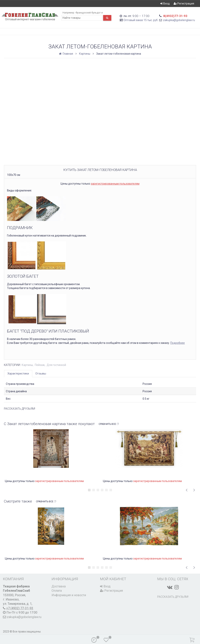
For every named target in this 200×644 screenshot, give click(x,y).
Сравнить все (109, 424)
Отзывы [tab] (41, 374)
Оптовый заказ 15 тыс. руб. (141, 20)
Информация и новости (69, 595)
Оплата (57, 591)
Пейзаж (40, 365)
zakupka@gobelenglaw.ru (179, 20)
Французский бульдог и (89, 13)
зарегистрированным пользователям (115, 184)
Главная (66, 54)
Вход (165, 4)
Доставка (59, 586)
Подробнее (178, 343)
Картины (85, 54)
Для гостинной (56, 365)
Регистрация (184, 4)
